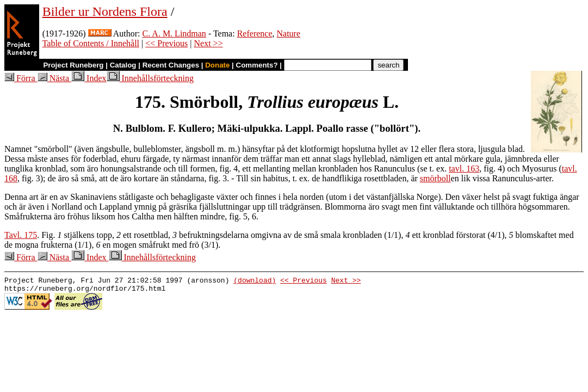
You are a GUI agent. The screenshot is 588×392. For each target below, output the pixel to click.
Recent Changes (171, 65)
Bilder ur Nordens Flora (105, 11)
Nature (289, 33)
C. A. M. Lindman (174, 33)
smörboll (435, 178)
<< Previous (166, 43)
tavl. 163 (464, 169)
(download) (255, 281)
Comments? (257, 65)
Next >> (209, 43)
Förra (21, 78)
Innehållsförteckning (150, 78)
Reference (255, 33)
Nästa (54, 78)
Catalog (123, 65)
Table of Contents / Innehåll (91, 43)
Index (89, 78)
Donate (217, 65)
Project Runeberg (73, 65)
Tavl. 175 (21, 235)
